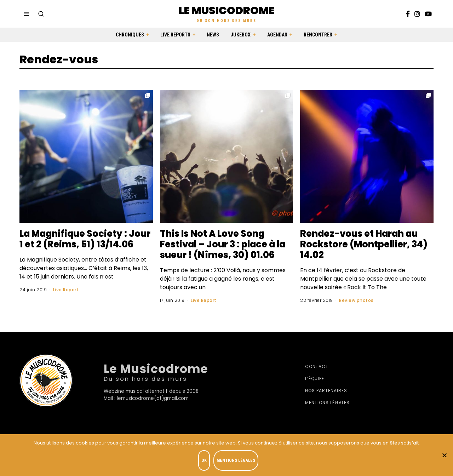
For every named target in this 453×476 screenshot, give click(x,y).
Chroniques (130, 35)
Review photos (356, 300)
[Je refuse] (444, 455)
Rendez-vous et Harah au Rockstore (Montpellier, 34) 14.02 (366, 244)
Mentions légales (327, 403)
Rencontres (318, 35)
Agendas (277, 35)
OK (204, 460)
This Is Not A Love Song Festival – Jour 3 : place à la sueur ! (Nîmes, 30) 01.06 (225, 244)
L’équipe (315, 378)
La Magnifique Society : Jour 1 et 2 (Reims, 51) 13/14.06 (75, 244)
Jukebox (240, 35)
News (213, 35)
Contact (317, 366)
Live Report (66, 300)
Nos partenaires (326, 391)
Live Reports (175, 35)
